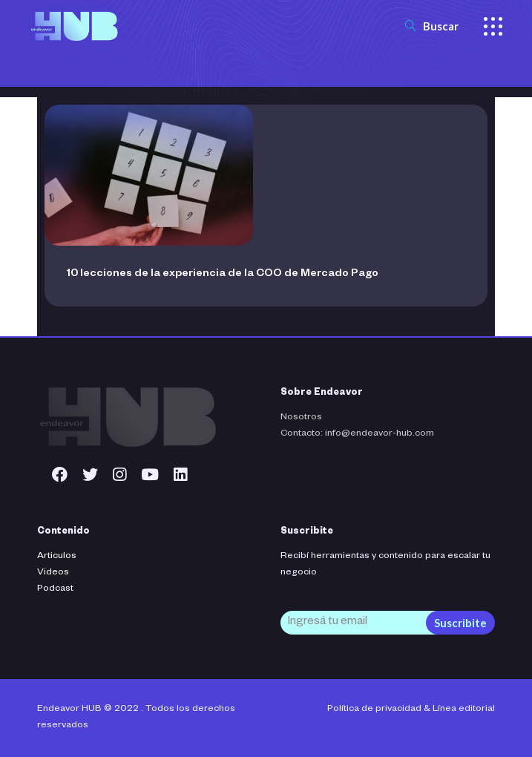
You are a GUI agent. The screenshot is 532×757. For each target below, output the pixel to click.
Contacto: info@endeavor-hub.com (357, 434)
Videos (53, 573)
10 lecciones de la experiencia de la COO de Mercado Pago (223, 275)
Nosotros (301, 418)
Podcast (55, 589)
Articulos (57, 557)
